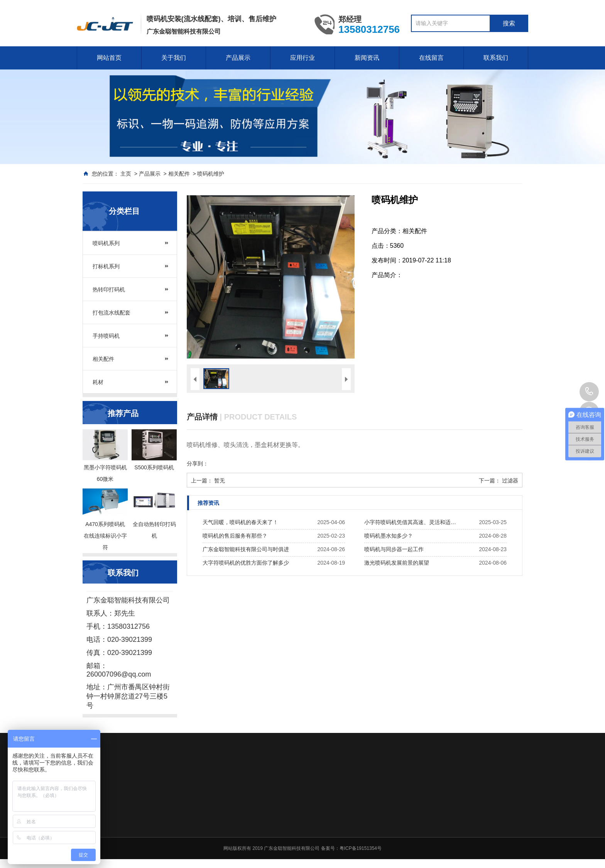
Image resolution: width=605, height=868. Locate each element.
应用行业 (302, 58)
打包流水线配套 (112, 313)
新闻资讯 (367, 58)
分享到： (198, 464)
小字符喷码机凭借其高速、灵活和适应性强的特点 (412, 522)
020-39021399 (589, 392)
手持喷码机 (106, 336)
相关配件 (179, 174)
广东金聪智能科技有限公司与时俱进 (246, 549)
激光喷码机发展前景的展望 (397, 563)
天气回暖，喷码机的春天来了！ (240, 522)
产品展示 (238, 58)
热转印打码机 (109, 289)
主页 (126, 174)
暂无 (220, 481)
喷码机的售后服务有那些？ (235, 536)
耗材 (98, 382)
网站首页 (109, 58)
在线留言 (431, 58)
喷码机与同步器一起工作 (394, 549)
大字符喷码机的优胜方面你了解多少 (246, 563)
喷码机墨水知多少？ (389, 536)
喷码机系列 (106, 243)
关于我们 (174, 58)
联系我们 (496, 58)
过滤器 (510, 481)
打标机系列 (106, 266)
